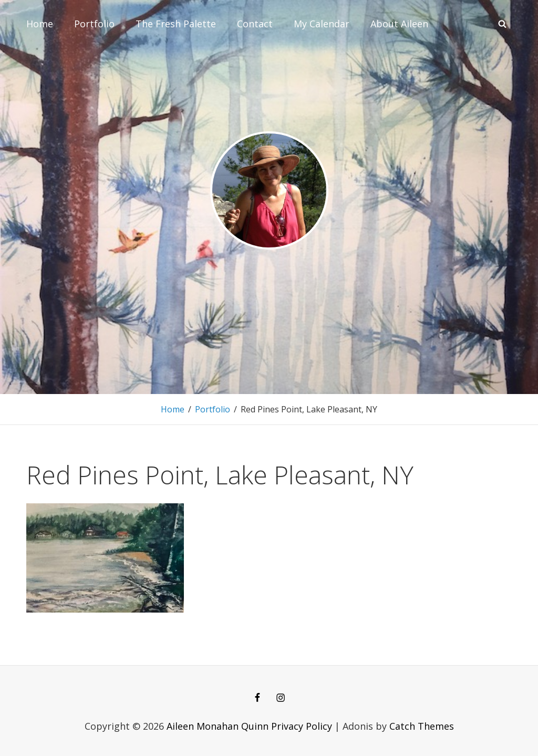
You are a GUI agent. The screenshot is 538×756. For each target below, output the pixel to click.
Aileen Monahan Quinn (218, 726)
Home (40, 24)
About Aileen (399, 24)
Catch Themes (422, 726)
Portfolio (94, 24)
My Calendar (322, 24)
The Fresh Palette (176, 24)
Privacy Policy (302, 726)
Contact (255, 24)
